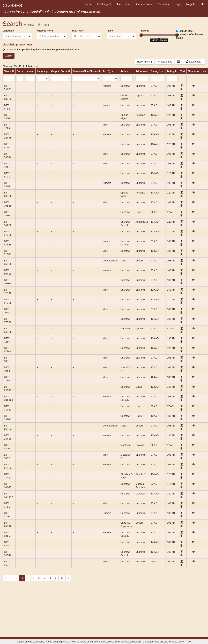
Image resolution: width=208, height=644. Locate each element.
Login (178, 4)
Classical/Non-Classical (86, 71)
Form (20, 71)
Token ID (9, 71)
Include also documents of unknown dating (189, 34)
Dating (145, 31)
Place (110, 31)
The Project (104, 4)
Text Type (77, 31)
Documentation (144, 4)
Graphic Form (45, 31)
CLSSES (12, 5)
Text (183, 71)
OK (190, 642)
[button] (182, 86)
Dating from (157, 71)
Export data (195, 62)
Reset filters (145, 62)
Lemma (30, 71)
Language (8, 31)
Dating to (172, 71)
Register (191, 4)
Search (164, 4)
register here (72, 50)
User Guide (123, 4)
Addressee (142, 71)
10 (62, 578)
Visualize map (165, 62)
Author (124, 71)
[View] (193, 86)
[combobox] (17, 36)
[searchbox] (17, 36)
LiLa (204, 71)
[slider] (141, 35)
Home (88, 4)
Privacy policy (176, 642)
